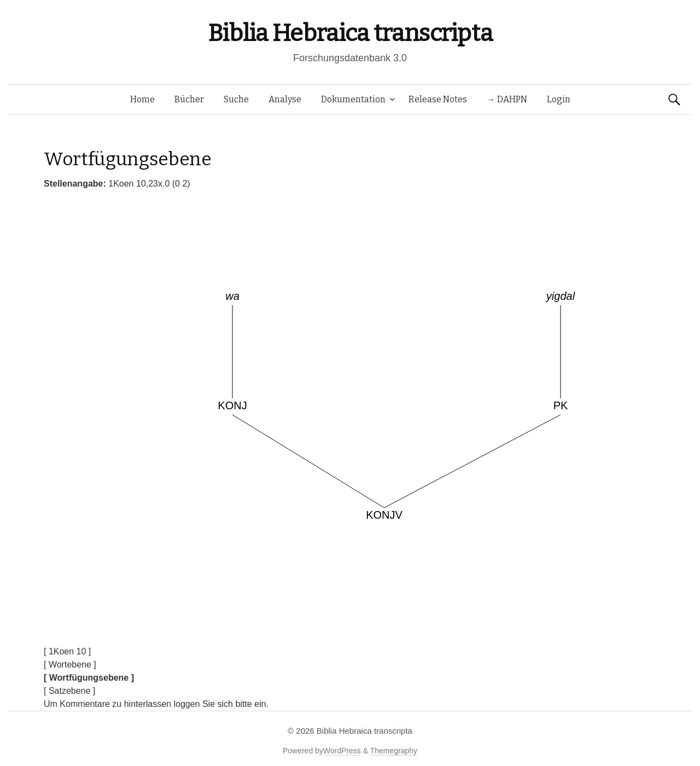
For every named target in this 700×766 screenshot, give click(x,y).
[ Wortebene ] (70, 665)
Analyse (285, 99)
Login (559, 99)
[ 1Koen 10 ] (67, 651)
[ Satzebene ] (69, 691)
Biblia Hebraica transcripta (350, 33)
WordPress (342, 751)
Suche (236, 99)
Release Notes (438, 99)
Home (142, 99)
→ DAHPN (507, 99)
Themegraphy (394, 751)
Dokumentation (353, 99)
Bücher (189, 99)
